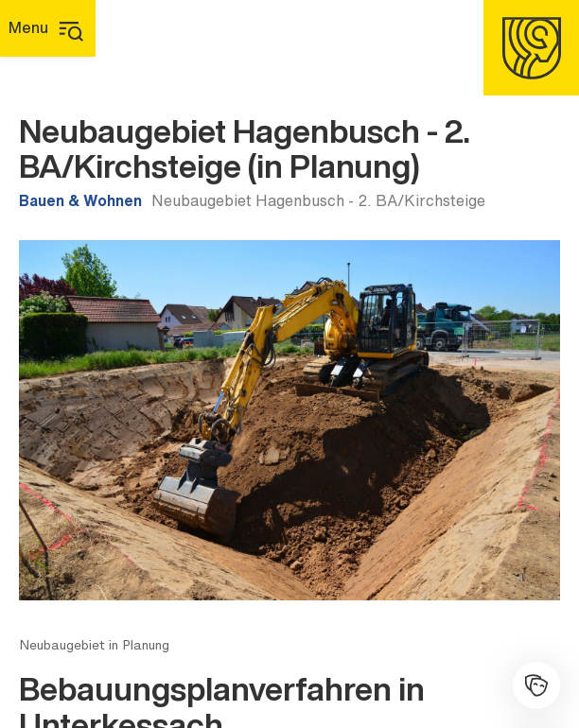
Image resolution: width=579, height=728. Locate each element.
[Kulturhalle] (536, 685)
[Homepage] (531, 48)
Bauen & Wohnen (80, 200)
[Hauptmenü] (48, 28)
